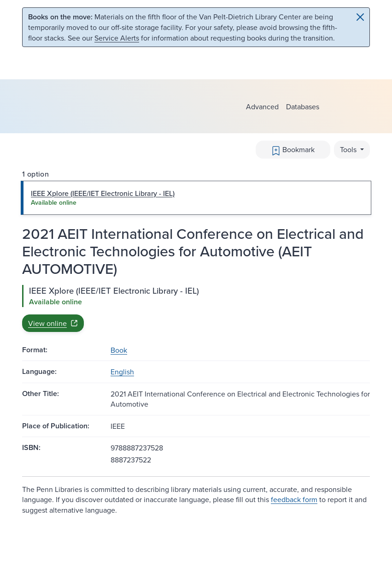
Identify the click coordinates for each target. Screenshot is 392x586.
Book (119, 350)
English (122, 372)
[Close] (360, 17)
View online (53, 323)
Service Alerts (117, 38)
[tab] (196, 198)
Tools (349, 149)
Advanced (262, 107)
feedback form (294, 499)
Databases (303, 107)
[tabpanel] (196, 308)
